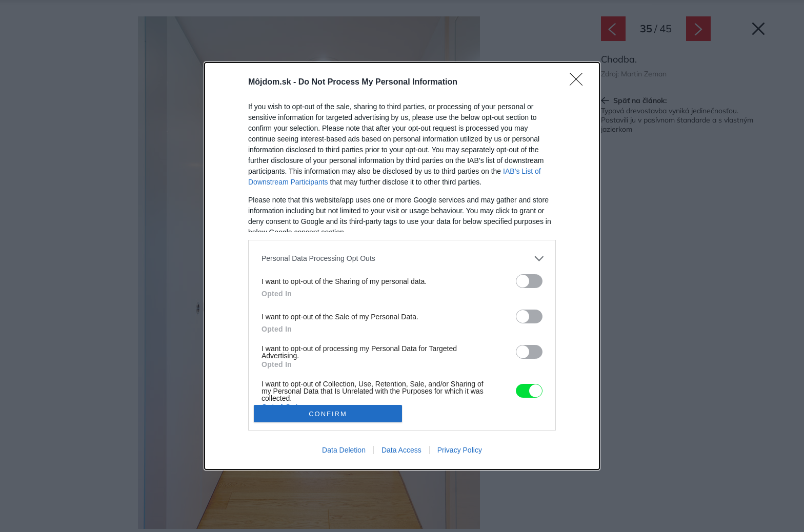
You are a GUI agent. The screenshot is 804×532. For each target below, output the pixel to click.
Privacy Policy (460, 450)
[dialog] (402, 266)
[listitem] (402, 259)
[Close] (579, 83)
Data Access (401, 450)
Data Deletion (344, 450)
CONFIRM (328, 414)
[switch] (529, 281)
